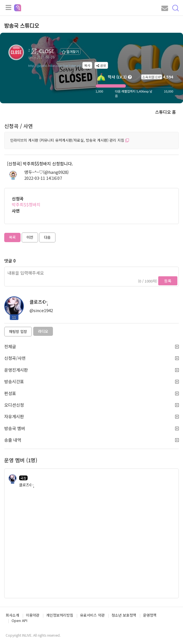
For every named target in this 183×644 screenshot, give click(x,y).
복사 (87, 65)
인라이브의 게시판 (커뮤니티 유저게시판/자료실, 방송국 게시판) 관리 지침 (70, 140)
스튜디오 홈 (166, 112)
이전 (30, 237)
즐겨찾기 (70, 52)
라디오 (43, 331)
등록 (168, 281)
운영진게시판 (91, 370)
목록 (12, 237)
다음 (47, 237)
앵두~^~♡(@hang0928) (46, 172)
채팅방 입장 (18, 331)
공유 (101, 65)
